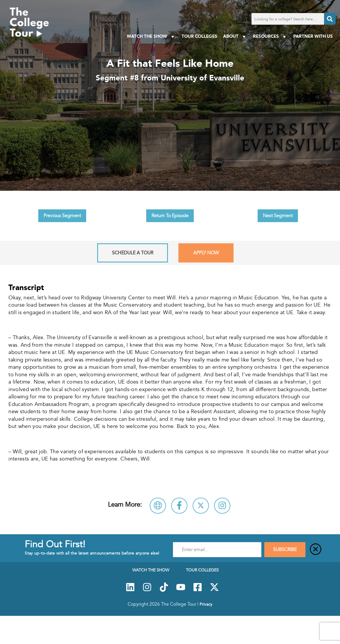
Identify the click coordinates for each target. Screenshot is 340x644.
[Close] (316, 550)
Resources (270, 36)
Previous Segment (62, 216)
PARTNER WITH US (313, 36)
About (235, 36)
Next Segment (278, 216)
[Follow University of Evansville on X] (201, 506)
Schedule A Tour (133, 253)
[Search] (330, 19)
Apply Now (206, 253)
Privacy (206, 604)
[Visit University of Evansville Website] (158, 506)
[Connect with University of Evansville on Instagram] (222, 506)
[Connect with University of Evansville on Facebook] (179, 506)
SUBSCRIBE (285, 550)
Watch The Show (151, 36)
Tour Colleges (199, 36)
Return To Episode (170, 216)
